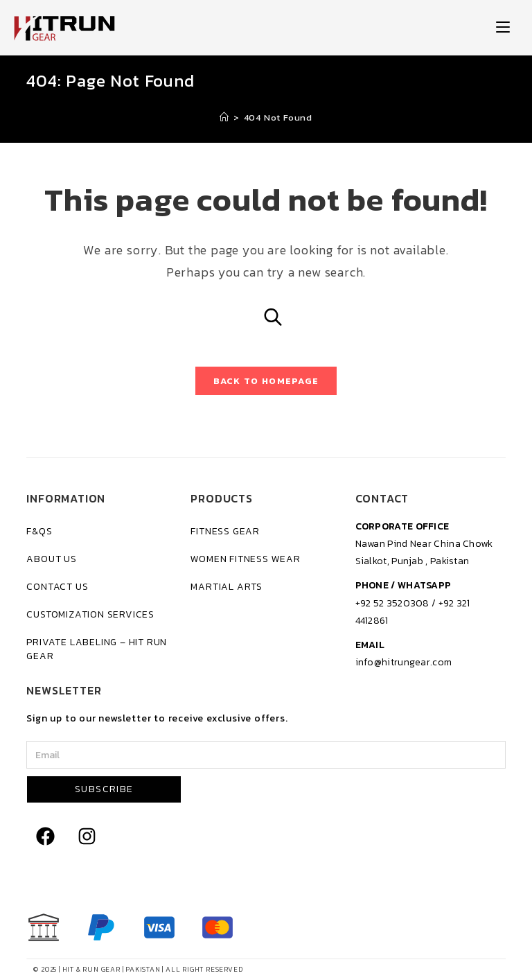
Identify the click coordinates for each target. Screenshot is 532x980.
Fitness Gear (225, 531)
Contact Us (57, 587)
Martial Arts (227, 587)
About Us (51, 559)
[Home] (224, 117)
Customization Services (90, 614)
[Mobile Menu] (503, 28)
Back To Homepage (266, 381)
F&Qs (39, 531)
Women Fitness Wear (245, 559)
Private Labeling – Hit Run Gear (97, 649)
